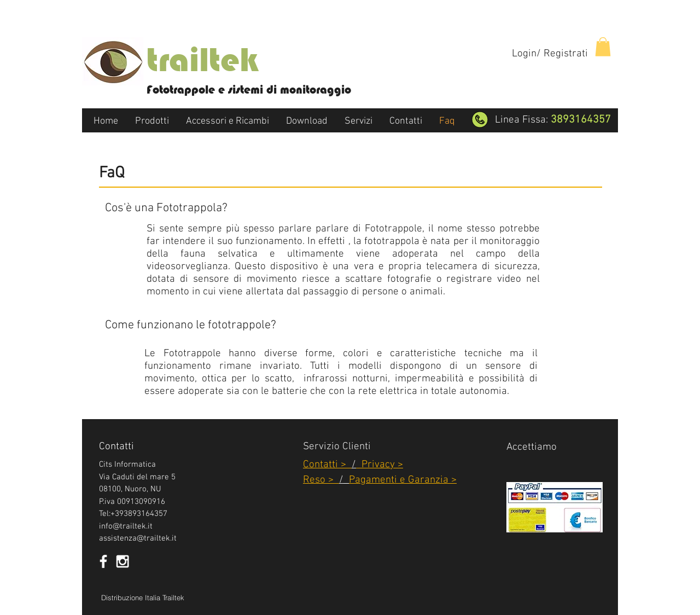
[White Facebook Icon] (103, 561)
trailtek (202, 60)
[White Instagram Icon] (122, 561)
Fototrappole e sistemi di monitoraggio (249, 89)
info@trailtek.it (126, 526)
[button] (603, 47)
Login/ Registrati (550, 54)
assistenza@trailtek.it (138, 538)
